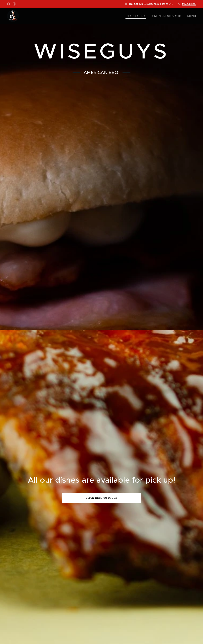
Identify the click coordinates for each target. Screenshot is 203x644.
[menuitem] (139, 16)
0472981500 (189, 4)
